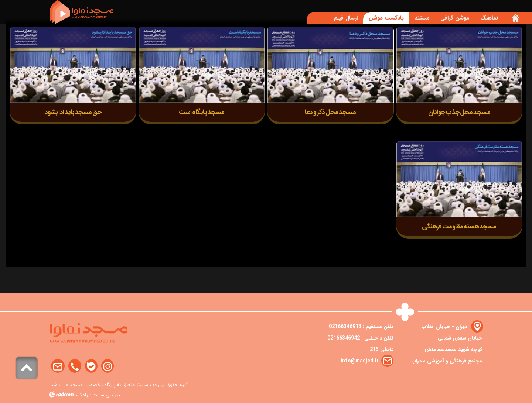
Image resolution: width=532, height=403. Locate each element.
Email (58, 366)
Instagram (108, 366)
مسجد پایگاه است (202, 112)
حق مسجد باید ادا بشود (73, 112)
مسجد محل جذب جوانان (459, 112)
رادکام (82, 395)
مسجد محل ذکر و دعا (330, 112)
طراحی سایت (106, 395)
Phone (75, 366)
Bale (91, 366)
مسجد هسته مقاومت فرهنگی (459, 227)
